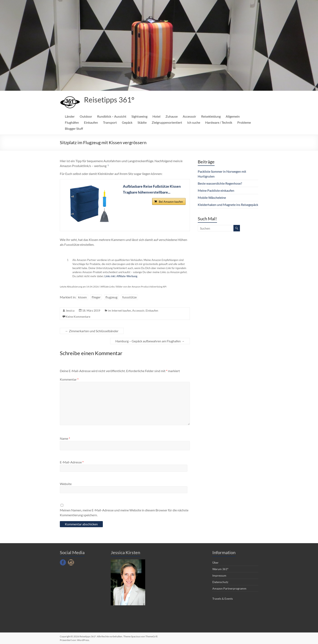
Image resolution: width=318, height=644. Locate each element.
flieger (96, 297)
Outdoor (86, 116)
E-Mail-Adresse (72, 462)
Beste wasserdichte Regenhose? (220, 183)
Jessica (70, 310)
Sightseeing (139, 116)
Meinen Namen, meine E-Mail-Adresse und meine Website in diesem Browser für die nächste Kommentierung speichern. (124, 513)
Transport (110, 122)
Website (66, 484)
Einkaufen (91, 122)
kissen (82, 297)
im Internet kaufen (119, 310)
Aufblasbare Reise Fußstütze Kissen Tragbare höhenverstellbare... (152, 189)
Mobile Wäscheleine (212, 197)
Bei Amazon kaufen (171, 202)
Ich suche (194, 122)
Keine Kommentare (78, 317)
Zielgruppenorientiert (167, 122)
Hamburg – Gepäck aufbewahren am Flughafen (150, 341)
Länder (70, 116)
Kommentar (69, 379)
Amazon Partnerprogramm (229, 588)
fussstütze (129, 297)
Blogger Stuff (74, 128)
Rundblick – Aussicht (112, 116)
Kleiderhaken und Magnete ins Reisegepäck (228, 205)
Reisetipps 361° (109, 100)
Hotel (156, 116)
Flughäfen (72, 122)
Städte (142, 122)
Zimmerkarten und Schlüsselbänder (92, 331)
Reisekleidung (211, 116)
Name (65, 438)
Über (215, 563)
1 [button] (108, 165)
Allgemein (233, 116)
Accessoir (189, 116)
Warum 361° (220, 569)
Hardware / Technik (219, 122)
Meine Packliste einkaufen (216, 190)
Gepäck (127, 122)
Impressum (219, 575)
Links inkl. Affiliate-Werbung (121, 276)
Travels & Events (223, 599)
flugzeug (111, 297)
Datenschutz (220, 582)
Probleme (244, 122)
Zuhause (172, 116)
